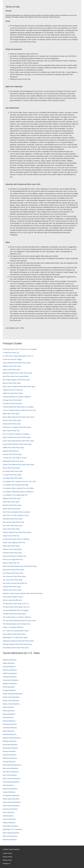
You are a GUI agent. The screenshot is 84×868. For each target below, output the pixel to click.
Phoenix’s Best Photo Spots (12, 549)
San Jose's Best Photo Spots (13, 580)
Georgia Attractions (9, 690)
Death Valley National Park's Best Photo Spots (18, 417)
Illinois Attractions (9, 711)
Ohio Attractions (8, 785)
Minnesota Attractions (10, 745)
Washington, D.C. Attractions (12, 829)
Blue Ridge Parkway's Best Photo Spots (16, 380)
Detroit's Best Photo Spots (12, 424)
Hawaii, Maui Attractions (11, 701)
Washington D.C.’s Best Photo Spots (15, 637)
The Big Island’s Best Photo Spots (14, 614)
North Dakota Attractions (11, 782)
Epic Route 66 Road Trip (11, 431)
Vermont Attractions (9, 819)
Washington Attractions (11, 826)
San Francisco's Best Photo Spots (14, 576)
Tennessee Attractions (10, 809)
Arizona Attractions (9, 667)
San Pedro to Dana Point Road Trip (15, 583)
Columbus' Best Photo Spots (12, 403)
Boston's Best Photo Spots (12, 383)
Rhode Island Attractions (11, 799)
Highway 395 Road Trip (11, 451)
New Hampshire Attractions (12, 765)
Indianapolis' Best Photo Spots (13, 461)
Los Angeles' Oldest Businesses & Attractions (18, 492)
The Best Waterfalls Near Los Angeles (16, 610)
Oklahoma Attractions (10, 789)
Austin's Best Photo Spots (12, 370)
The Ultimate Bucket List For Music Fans (17, 624)
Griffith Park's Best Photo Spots (13, 448)
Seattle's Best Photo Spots (12, 587)
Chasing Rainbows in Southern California (17, 397)
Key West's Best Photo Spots (13, 471)
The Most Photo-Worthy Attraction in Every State (19, 621)
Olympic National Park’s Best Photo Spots (17, 532)
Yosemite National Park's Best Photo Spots (17, 644)
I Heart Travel (7, 853)
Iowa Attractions (8, 717)
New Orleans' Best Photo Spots (13, 522)
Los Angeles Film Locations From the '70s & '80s (19, 481)
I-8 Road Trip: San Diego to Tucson (15, 458)
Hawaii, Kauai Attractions (11, 697)
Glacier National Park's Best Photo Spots (17, 437)
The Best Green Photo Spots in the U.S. (16, 607)
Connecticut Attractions (11, 680)
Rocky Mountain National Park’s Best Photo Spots (20, 566)
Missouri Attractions (9, 751)
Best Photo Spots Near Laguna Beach (16, 376)
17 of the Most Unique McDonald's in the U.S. (18, 356)
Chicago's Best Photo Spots (12, 400)
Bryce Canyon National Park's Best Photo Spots (19, 387)
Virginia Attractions (9, 823)
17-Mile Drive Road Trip (11, 353)
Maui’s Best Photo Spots (11, 502)
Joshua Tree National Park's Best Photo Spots (18, 465)
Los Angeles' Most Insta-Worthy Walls (16, 485)
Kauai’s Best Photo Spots (11, 468)
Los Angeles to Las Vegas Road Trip (15, 495)
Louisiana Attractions (10, 728)
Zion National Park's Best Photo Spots (16, 648)
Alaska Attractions (9, 663)
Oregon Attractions (9, 792)
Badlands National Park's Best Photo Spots (17, 373)
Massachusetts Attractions (12, 738)
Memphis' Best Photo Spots (12, 505)
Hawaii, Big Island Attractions (13, 694)
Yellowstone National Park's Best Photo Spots (18, 641)
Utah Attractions (8, 816)
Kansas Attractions (9, 721)
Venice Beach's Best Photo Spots (14, 634)
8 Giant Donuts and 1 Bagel (12, 359)
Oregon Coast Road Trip (11, 536)
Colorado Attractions (10, 677)
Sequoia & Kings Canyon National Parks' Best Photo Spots (23, 593)
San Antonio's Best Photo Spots (14, 570)
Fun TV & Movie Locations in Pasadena (16, 434)
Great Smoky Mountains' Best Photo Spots (17, 444)
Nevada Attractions (9, 762)
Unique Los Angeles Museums (13, 627)
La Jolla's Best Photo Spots (12, 475)
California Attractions (10, 673)
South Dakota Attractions (11, 806)
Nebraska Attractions (10, 758)
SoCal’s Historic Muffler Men (12, 600)
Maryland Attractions (10, 734)
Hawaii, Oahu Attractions (11, 704)
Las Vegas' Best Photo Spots (13, 478)
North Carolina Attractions (11, 779)
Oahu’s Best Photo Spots (11, 529)
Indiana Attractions (9, 714)
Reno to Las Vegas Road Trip (13, 559)
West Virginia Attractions (11, 833)
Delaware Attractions (10, 684)
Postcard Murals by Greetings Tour (14, 556)
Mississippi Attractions (10, 748)
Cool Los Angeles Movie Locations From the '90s (19, 410)
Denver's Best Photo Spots (12, 420)
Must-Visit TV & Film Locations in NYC (16, 515)
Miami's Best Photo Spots (11, 509)
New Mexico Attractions (11, 772)
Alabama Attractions (10, 660)
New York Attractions (10, 775)
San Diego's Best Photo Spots (13, 573)
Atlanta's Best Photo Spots (12, 366)
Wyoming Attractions (10, 840)
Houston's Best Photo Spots (12, 454)
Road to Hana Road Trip (11, 563)
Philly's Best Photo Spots (11, 546)
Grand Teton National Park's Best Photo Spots (18, 441)
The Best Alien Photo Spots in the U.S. (16, 604)
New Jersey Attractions (10, 768)
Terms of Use (7, 860)
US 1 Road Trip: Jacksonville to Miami (16, 631)
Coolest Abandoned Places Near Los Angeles (18, 407)
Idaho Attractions (8, 707)
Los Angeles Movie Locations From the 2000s (18, 488)
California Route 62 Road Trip (13, 390)
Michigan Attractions (10, 741)
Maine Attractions (9, 731)
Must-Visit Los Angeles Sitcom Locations (17, 512)
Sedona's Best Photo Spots (12, 590)
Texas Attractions (9, 812)
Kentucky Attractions (10, 724)
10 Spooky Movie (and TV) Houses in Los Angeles (20, 349)
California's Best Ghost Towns (13, 393)
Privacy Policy (7, 857)
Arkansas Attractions (10, 670)
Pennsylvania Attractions (11, 795)
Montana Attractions (10, 755)
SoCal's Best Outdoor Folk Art (13, 597)
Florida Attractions (9, 687)
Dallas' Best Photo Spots (11, 414)
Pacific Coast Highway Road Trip (14, 543)
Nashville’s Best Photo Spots (13, 519)
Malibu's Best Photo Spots (12, 498)
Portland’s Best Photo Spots (12, 553)
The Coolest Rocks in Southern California (17, 617)
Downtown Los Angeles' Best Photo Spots (17, 427)
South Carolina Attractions (12, 802)
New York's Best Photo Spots (13, 526)
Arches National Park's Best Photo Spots (17, 363)
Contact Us (7, 864)
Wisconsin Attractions (10, 836)
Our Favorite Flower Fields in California (16, 539)
